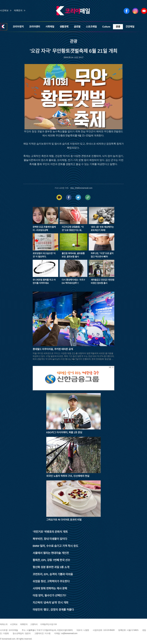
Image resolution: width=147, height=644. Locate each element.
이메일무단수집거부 (49, 624)
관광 (118, 27)
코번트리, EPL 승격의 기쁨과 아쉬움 (53, 574)
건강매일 (130, 27)
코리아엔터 (35, 27)
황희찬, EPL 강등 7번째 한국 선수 (51, 560)
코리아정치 (18, 27)
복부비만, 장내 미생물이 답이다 (50, 539)
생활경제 (64, 27)
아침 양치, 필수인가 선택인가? (49, 596)
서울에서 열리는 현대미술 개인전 (51, 553)
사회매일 (50, 27)
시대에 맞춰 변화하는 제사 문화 (50, 588)
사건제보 (4, 10)
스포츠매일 (91, 27)
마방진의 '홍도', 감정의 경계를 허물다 (53, 610)
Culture (106, 27)
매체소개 (4, 624)
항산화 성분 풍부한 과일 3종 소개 (51, 567)
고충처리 (34, 624)
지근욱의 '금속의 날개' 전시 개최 (50, 603)
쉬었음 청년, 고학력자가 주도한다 (51, 581)
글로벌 (77, 27)
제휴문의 (18, 10)
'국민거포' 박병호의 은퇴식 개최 (50, 532)
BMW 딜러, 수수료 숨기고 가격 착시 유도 (55, 546)
